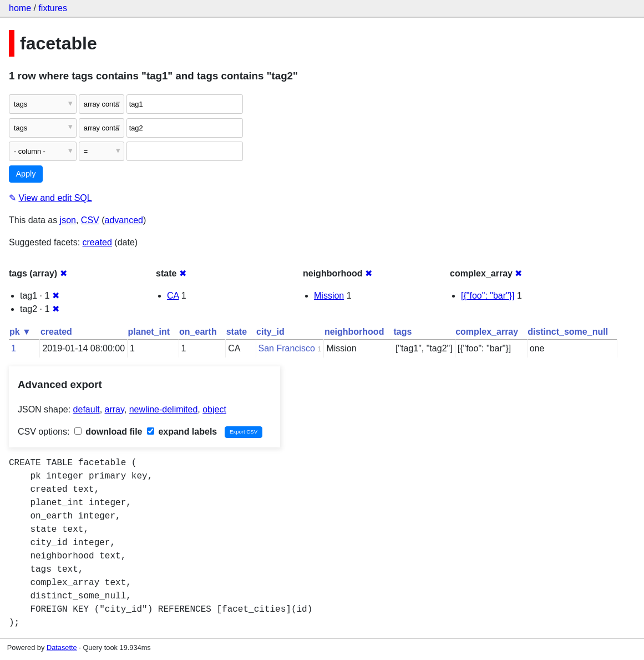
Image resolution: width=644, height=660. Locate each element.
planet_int (149, 332)
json (68, 220)
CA (173, 296)
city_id (270, 332)
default (87, 409)
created (97, 242)
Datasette (62, 648)
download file (108, 432)
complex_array (487, 332)
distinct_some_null (568, 332)
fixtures (53, 8)
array (115, 409)
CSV (90, 220)
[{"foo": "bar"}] (488, 296)
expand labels (182, 432)
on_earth (198, 332)
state (237, 332)
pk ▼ (20, 332)
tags (402, 332)
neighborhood (354, 332)
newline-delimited (164, 409)
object (214, 409)
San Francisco (287, 348)
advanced (124, 220)
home (20, 8)
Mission (329, 296)
